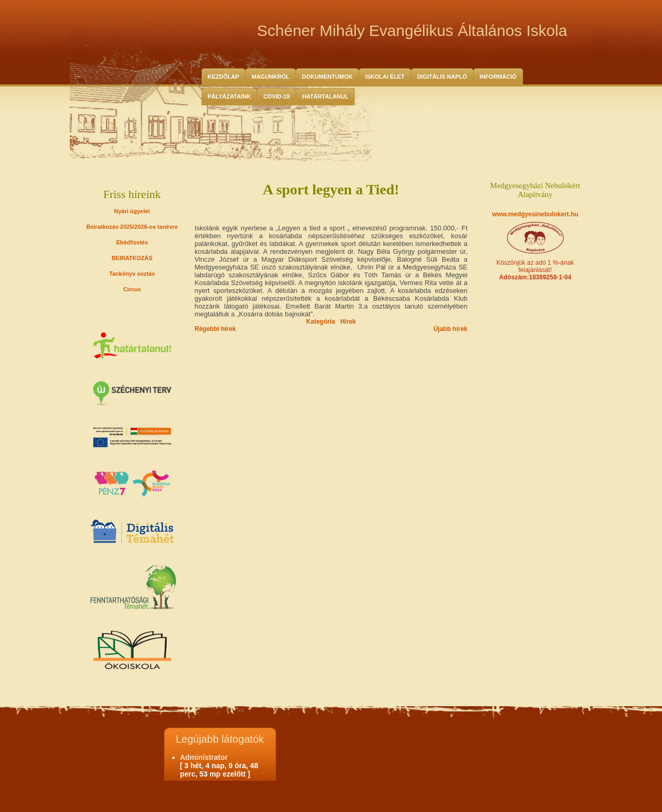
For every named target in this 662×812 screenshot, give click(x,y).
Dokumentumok (327, 77)
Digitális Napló (442, 77)
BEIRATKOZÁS (132, 258)
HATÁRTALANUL (325, 96)
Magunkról (271, 77)
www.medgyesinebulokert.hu (535, 214)
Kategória (321, 322)
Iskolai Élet (385, 77)
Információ (498, 77)
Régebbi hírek (215, 329)
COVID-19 (276, 96)
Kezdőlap (224, 77)
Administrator (204, 757)
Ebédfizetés (132, 242)
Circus (132, 289)
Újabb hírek (450, 329)
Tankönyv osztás (132, 274)
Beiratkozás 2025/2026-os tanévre (132, 227)
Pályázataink (229, 96)
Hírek (348, 322)
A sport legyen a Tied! (331, 189)
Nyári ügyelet (132, 211)
